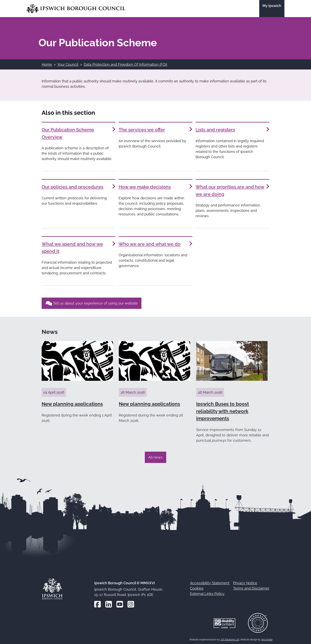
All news (155, 456)
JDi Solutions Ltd (230, 638)
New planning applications (72, 403)
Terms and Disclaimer (251, 587)
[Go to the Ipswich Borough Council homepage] (76, 9)
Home (47, 64)
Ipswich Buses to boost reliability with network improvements (223, 410)
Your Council (68, 64)
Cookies (197, 587)
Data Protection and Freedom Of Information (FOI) (125, 64)
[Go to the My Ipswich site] (272, 9)
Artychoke (267, 638)
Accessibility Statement (210, 582)
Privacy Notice (245, 582)
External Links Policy (207, 593)
